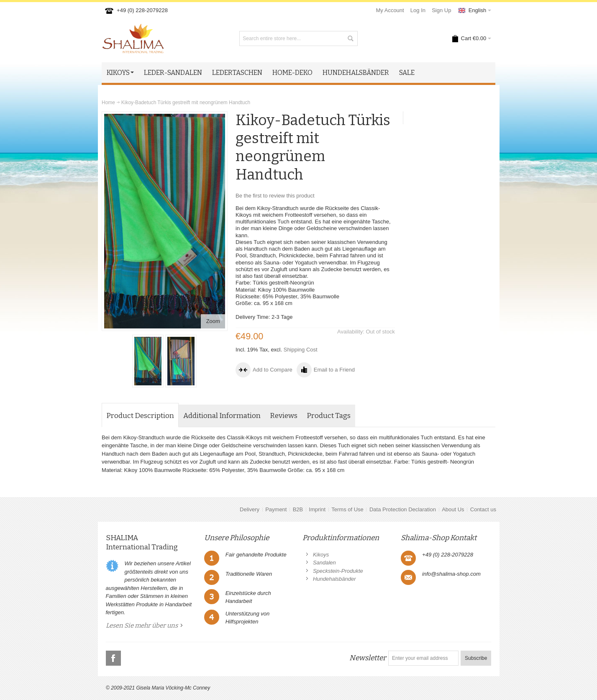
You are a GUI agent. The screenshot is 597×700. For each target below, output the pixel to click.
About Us (453, 509)
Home (108, 103)
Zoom (213, 321)
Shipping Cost (301, 350)
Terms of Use (347, 509)
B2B (298, 509)
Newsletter (368, 658)
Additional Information (222, 416)
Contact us (483, 509)
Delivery (250, 509)
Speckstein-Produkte (338, 571)
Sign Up (441, 10)
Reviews (284, 416)
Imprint (317, 509)
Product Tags (329, 416)
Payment (276, 509)
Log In (418, 10)
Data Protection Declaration (403, 509)
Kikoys (321, 555)
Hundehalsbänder (334, 579)
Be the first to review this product (275, 196)
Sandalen (324, 563)
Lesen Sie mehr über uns (142, 626)
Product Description (140, 416)
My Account (390, 10)
